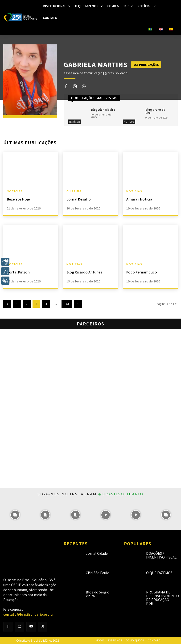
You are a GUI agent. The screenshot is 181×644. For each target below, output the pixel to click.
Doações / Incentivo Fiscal (161, 555)
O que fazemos (159, 573)
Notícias (75, 122)
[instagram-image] (15, 515)
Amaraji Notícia (139, 199)
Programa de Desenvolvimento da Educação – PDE (162, 598)
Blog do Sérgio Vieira (98, 594)
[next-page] (78, 304)
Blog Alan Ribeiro (103, 110)
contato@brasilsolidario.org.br (29, 614)
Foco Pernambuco (142, 272)
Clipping (74, 191)
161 (67, 304)
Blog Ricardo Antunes (84, 272)
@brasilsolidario (121, 494)
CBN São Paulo (98, 573)
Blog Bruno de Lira (155, 111)
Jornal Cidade (97, 553)
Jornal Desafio (79, 199)
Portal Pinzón (18, 272)
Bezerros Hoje (18, 199)
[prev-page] (7, 304)
